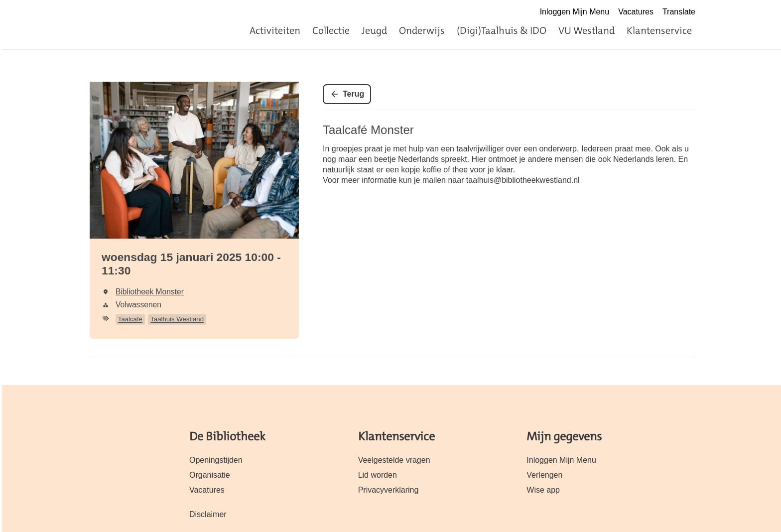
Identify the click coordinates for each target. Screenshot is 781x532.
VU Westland (586, 30)
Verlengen (544, 475)
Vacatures (636, 12)
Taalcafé (130, 319)
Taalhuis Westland (177, 319)
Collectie (331, 30)
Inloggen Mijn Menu (575, 12)
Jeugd (374, 30)
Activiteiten (275, 30)
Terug (353, 94)
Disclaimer (208, 514)
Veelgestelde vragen (394, 460)
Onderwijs (422, 30)
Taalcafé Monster (368, 130)
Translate (679, 12)
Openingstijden (216, 460)
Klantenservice (659, 30)
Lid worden (378, 475)
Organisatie (210, 475)
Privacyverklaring (389, 490)
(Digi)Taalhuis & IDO (502, 30)
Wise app (543, 490)
